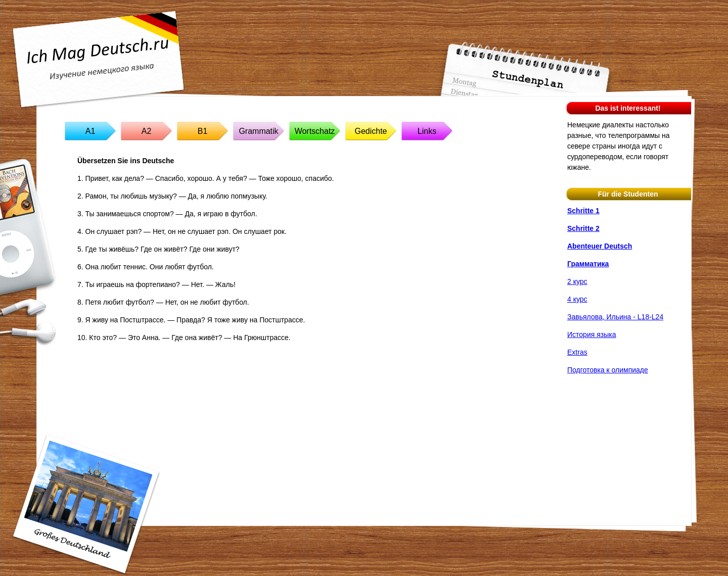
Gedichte (371, 131)
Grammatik (258, 131)
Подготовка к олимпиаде (608, 370)
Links (427, 131)
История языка (591, 334)
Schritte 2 (583, 228)
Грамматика (588, 264)
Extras (577, 352)
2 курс (577, 281)
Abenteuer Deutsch (600, 246)
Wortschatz (315, 131)
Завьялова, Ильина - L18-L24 (615, 317)
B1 (203, 131)
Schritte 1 (583, 211)
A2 (147, 131)
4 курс (577, 299)
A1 (90, 131)
